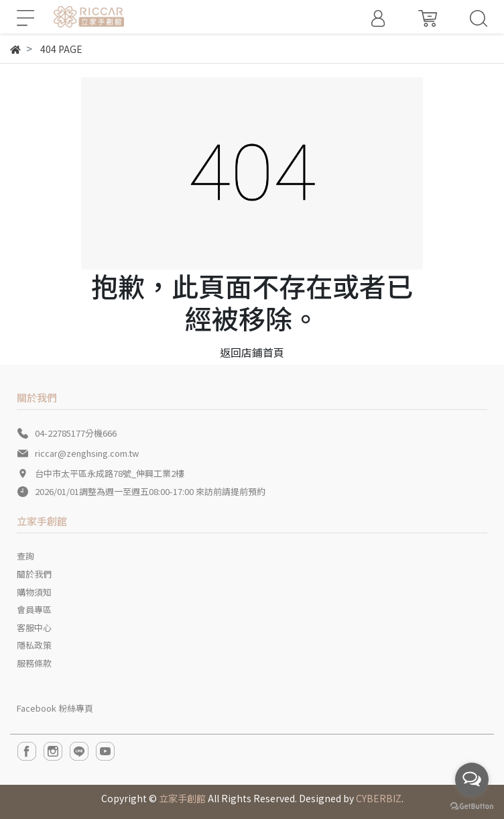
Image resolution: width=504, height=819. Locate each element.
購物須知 (34, 592)
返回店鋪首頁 (252, 352)
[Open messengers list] (472, 779)
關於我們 (34, 574)
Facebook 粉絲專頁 (55, 708)
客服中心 (34, 627)
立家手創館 (182, 798)
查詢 (25, 556)
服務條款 (34, 663)
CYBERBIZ (379, 798)
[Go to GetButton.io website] (472, 805)
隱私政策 (34, 645)
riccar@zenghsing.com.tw (87, 453)
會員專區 (34, 609)
